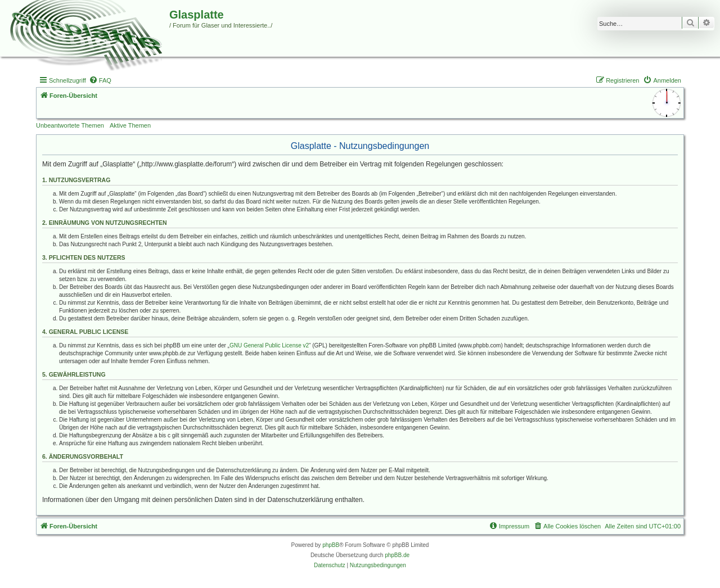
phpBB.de (397, 555)
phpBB (331, 545)
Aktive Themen (130, 125)
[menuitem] (100, 80)
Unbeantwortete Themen (70, 125)
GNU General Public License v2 (269, 345)
